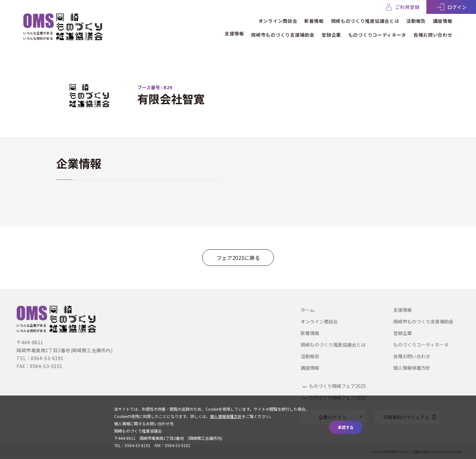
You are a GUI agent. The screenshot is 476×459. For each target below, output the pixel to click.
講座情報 (443, 20)
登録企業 (323, 32)
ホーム (308, 310)
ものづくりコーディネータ (373, 32)
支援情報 (218, 32)
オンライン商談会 (262, 20)
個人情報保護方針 (412, 368)
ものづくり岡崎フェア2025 (337, 386)
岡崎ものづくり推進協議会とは (357, 20)
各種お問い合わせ (433, 32)
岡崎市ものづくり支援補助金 (271, 32)
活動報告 (412, 20)
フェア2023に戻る (238, 258)
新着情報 (302, 20)
